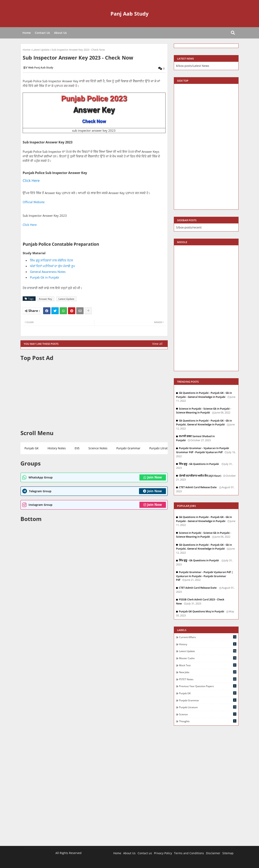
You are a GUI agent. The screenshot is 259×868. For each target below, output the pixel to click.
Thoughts (208, 721)
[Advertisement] (94, 395)
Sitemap (228, 853)
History (208, 644)
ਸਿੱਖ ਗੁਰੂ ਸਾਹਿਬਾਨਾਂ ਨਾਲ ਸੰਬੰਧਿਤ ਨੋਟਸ (51, 260)
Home (27, 33)
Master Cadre (208, 658)
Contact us (145, 853)
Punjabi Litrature (161, 448)
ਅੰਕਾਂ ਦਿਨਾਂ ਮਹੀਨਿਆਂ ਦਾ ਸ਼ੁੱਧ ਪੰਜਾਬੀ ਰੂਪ (53, 266)
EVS (77, 448)
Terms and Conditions (189, 853)
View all (157, 344)
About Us (60, 33)
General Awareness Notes (48, 272)
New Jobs (208, 672)
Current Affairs (208, 637)
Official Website (34, 202)
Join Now (153, 477)
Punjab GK (32, 448)
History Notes (57, 448)
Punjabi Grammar (128, 448)
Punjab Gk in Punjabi (45, 277)
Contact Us (42, 33)
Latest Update (41, 50)
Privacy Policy (163, 853)
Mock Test (208, 665)
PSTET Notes (208, 679)
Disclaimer (213, 853)
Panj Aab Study (129, 14)
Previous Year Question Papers (208, 686)
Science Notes (98, 448)
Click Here (31, 180)
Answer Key (45, 299)
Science (208, 714)
